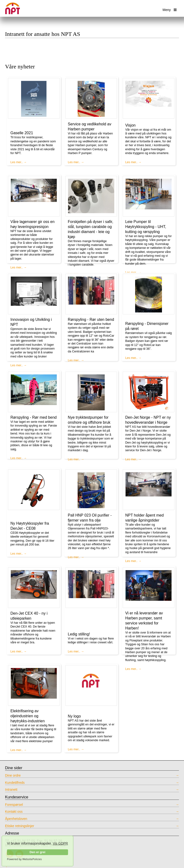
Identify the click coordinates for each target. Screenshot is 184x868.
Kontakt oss (14, 812)
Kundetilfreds (15, 783)
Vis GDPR (60, 843)
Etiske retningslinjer (20, 826)
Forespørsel (14, 805)
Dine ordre (13, 775)
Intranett (11, 790)
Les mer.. (17, 162)
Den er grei (37, 852)
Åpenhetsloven (16, 819)
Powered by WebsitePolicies (24, 859)
